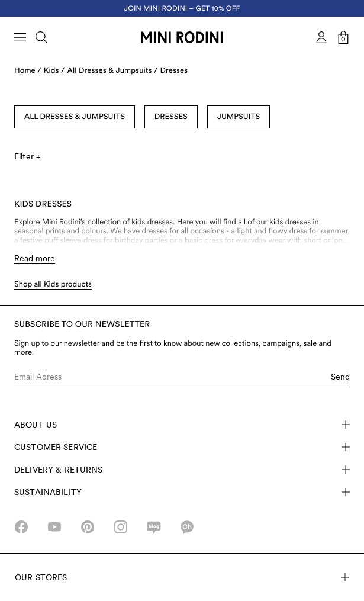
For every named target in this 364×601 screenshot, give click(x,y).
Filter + (27, 156)
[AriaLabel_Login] (321, 37)
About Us (182, 425)
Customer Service (182, 447)
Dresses (174, 71)
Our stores (182, 577)
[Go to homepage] (182, 37)
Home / (28, 71)
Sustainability (182, 492)
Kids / (54, 71)
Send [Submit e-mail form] (340, 377)
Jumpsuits (239, 117)
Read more (35, 258)
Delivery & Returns (182, 470)
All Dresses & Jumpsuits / (113, 71)
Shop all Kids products (53, 285)
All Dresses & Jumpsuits (75, 117)
